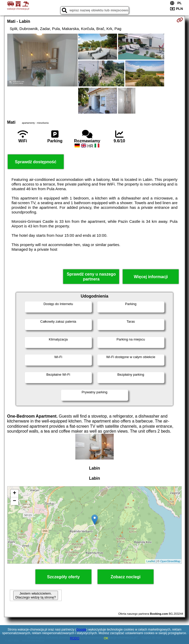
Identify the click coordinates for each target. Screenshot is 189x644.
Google (81, 630)
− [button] (14, 501)
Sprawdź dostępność (36, 162)
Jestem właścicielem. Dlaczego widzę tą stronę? (35, 595)
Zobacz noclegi (126, 577)
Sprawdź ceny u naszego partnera (91, 277)
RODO (75, 638)
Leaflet (151, 561)
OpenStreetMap (170, 561)
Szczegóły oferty (63, 577)
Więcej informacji (151, 277)
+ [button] (14, 493)
